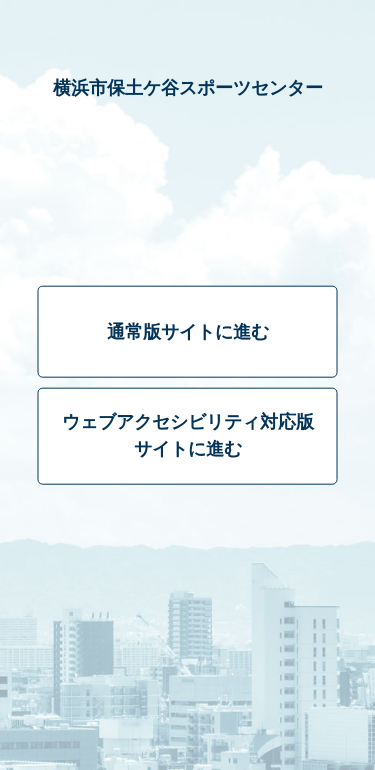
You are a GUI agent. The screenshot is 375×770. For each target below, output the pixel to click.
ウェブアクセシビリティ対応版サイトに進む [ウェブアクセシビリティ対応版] (188, 435)
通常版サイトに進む (188, 332)
